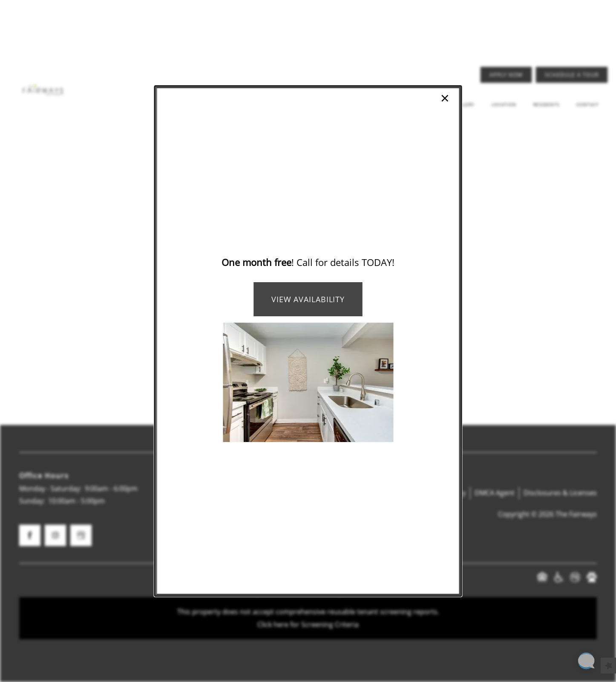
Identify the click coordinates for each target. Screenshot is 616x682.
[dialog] (308, 341)
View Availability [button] (308, 299)
